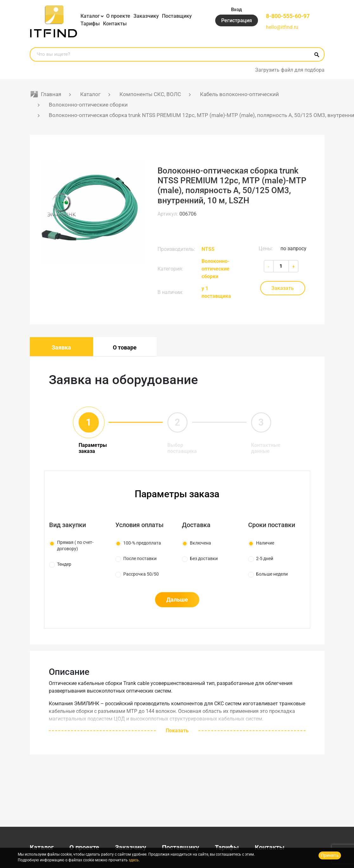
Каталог (90, 16)
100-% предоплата (142, 543)
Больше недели (272, 574)
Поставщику (177, 16)
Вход (236, 10)
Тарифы (90, 24)
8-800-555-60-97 (288, 16)
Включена (200, 543)
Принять (330, 855)
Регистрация (237, 20)
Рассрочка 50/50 (141, 574)
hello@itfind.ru (282, 27)
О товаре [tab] (125, 347)
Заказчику (146, 16)
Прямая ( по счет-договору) (75, 545)
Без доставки (204, 558)
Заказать (283, 288)
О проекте (118, 16)
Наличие (265, 543)
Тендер (64, 564)
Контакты (115, 24)
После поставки (140, 558)
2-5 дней (265, 558)
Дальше (177, 600)
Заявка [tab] (61, 347)
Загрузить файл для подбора (290, 70)
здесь (134, 860)
